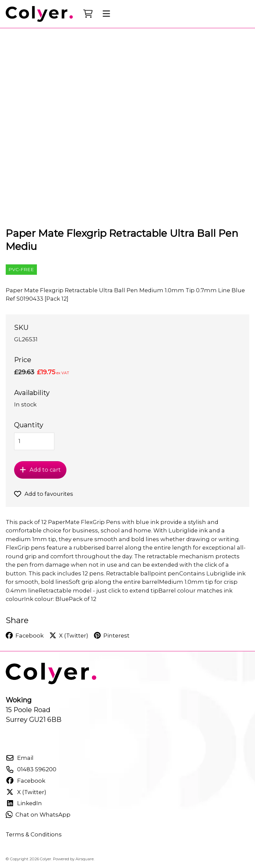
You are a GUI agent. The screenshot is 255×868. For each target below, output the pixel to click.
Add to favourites (44, 494)
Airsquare (85, 859)
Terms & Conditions (34, 834)
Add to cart (40, 470)
